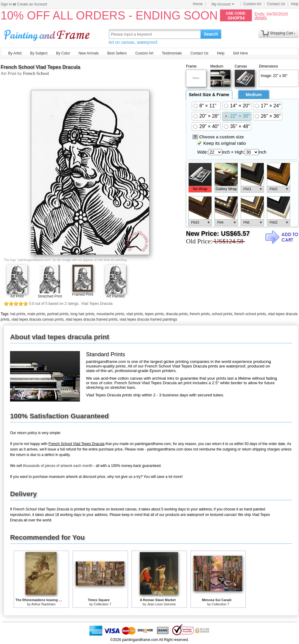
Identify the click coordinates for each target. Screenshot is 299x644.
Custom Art (252, 4)
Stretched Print (50, 296)
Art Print (17, 296)
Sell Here (241, 53)
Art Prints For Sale (48, 34)
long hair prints (82, 314)
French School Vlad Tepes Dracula (40, 67)
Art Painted (115, 296)
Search (211, 34)
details (260, 17)
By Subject (39, 53)
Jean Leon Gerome (161, 604)
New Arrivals (89, 53)
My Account (223, 4)
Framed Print (82, 294)
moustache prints (110, 314)
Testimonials (172, 53)
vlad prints (135, 314)
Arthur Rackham (43, 604)
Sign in (6, 4)
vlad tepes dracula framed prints (92, 319)
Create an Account (32, 4)
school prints (222, 314)
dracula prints (177, 314)
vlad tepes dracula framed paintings (148, 319)
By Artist (15, 53)
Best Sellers (117, 53)
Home (198, 4)
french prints (200, 314)
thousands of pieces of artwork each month (58, 466)
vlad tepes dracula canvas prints (38, 319)
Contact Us (276, 4)
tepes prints (154, 314)
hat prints (18, 314)
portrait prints (58, 314)
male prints (36, 314)
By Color (63, 53)
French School (36, 73)
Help (295, 4)
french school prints (250, 314)
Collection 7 (103, 604)
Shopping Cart (282, 33)
